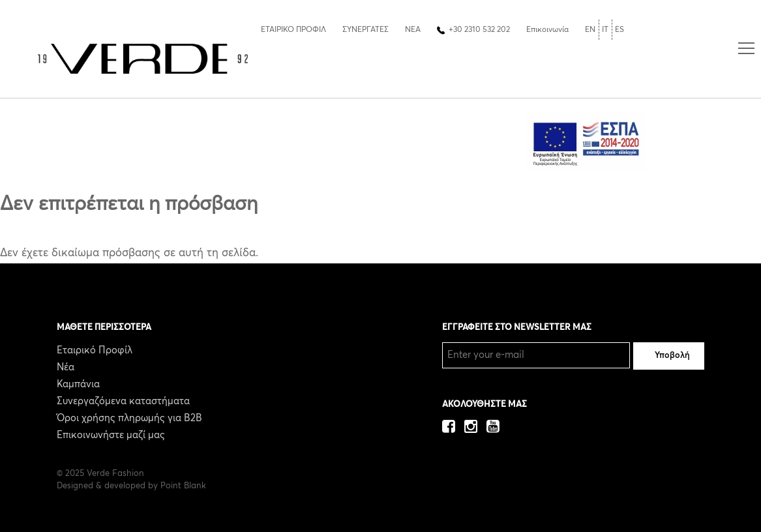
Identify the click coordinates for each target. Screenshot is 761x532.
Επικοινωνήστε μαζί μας (111, 435)
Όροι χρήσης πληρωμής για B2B (129, 418)
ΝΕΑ (413, 30)
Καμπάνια (78, 384)
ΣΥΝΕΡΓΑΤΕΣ (366, 30)
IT (605, 30)
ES (619, 30)
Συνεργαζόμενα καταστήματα (123, 401)
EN (590, 30)
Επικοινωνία (547, 30)
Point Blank (183, 486)
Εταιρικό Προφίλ (95, 350)
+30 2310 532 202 (479, 30)
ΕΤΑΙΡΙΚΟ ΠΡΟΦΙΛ (293, 30)
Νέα (66, 367)
